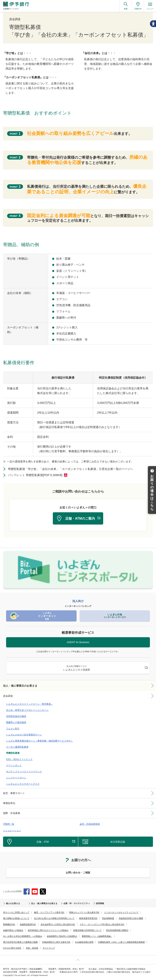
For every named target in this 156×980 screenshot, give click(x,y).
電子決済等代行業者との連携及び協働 (20, 942)
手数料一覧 (9, 824)
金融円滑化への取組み (13, 930)
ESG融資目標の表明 (84, 942)
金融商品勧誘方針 (28, 924)
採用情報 (100, 903)
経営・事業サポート (14, 793)
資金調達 (8, 696)
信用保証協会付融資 (16, 716)
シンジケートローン (16, 778)
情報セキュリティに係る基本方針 (84, 912)
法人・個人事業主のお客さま (20, 686)
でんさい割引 (13, 729)
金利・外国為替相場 (90, 824)
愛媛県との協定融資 (16, 722)
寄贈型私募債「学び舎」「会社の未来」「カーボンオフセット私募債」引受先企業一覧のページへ (70, 469)
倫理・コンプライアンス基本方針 (49, 912)
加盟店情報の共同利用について (87, 930)
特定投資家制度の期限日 (117, 930)
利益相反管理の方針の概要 (131, 918)
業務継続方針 (9, 924)
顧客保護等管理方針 (88, 918)
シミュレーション (12, 830)
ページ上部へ (78, 960)
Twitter (43, 892)
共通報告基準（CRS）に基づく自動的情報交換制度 (121, 942)
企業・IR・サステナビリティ (77, 903)
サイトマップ (49, 948)
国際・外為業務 (12, 813)
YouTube (35, 892)
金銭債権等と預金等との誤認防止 (62, 936)
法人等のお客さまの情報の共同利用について (54, 918)
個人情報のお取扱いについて (16, 918)
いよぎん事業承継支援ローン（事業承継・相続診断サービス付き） (40, 741)
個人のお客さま (13, 903)
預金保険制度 (108, 918)
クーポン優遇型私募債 (17, 747)
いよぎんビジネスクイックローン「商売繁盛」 (30, 704)
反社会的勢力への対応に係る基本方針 (58, 924)
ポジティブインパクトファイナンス (24, 771)
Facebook (27, 892)
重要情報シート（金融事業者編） (97, 936)
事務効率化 (9, 803)
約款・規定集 (32, 948)
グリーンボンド (14, 765)
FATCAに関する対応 (12, 948)
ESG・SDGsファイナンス (19, 759)
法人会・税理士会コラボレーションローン (27, 710)
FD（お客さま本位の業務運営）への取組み (23, 936)
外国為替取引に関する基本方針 (56, 942)
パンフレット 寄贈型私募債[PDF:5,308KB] (35, 475)
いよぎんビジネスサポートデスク (23, 784)
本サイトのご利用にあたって (16, 912)
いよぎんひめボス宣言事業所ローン (24, 735)
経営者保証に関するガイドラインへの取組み (48, 930)
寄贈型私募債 (13, 753)
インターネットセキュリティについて (121, 912)
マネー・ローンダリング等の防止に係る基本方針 (102, 924)
